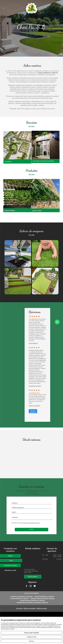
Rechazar (31, 641)
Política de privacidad (29, 608)
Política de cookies (42, 608)
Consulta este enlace (42, 627)
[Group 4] (34, 317)
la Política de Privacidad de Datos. (31, 523)
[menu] (4, 8)
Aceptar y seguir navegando (31, 633)
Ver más (32, 126)
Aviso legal (19, 608)
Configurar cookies (32, 637)
